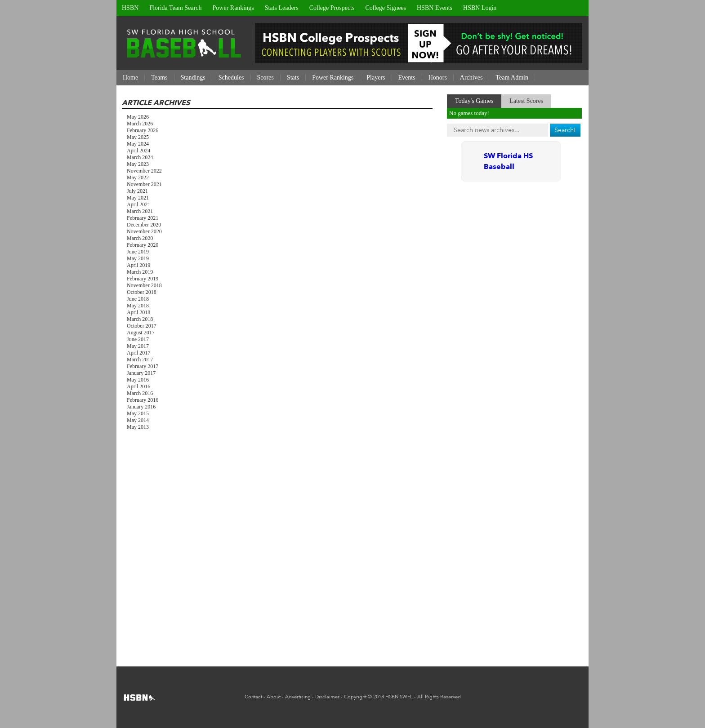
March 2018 (140, 319)
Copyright (355, 697)
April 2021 (138, 204)
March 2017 (140, 360)
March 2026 (140, 124)
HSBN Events (435, 8)
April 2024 (138, 151)
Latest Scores (526, 101)
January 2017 (141, 373)
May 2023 (138, 164)
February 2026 (143, 130)
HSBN (130, 8)
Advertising (298, 697)
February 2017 (143, 366)
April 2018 (138, 312)
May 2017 (138, 346)
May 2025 (138, 137)
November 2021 (144, 184)
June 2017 (138, 339)
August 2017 (141, 333)
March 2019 (140, 272)
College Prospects (332, 8)
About (274, 697)
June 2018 (138, 299)
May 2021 (138, 198)
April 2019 (138, 265)
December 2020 (144, 225)
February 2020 (143, 245)
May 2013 (138, 427)
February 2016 (143, 400)
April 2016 (138, 386)
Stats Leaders (282, 8)
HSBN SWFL (399, 697)
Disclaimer (327, 697)
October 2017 (142, 326)
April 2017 (138, 353)
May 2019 (138, 258)
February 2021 (143, 218)
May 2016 (138, 380)
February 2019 (143, 279)
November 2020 (144, 231)
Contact (253, 697)
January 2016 (141, 407)
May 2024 (138, 144)
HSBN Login (480, 8)
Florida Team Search (175, 8)
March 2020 (140, 238)
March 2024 (140, 157)
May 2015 (138, 413)
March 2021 (140, 211)
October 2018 (142, 292)
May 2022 (138, 178)
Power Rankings (233, 8)
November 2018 (144, 285)
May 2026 (138, 117)
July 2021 (137, 191)
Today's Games (474, 101)
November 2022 (144, 171)
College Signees (386, 8)
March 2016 (140, 393)
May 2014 (138, 420)
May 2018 (138, 306)
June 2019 (138, 252)
